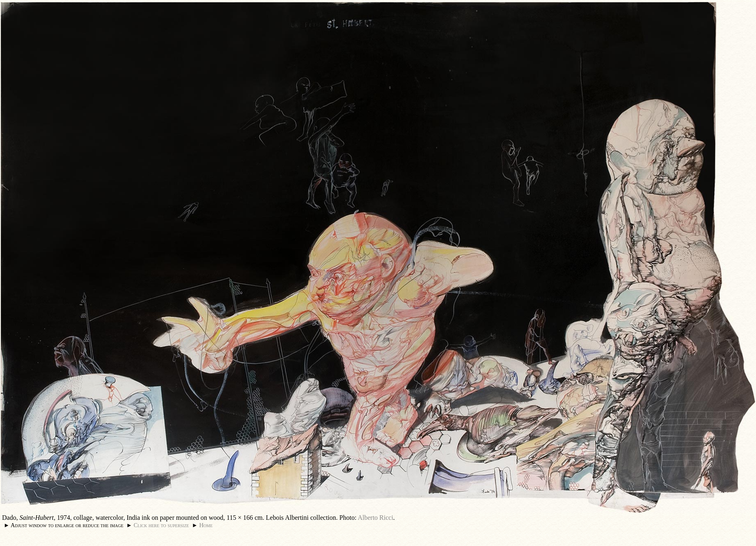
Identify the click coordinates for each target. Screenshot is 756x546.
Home (206, 525)
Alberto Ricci (376, 518)
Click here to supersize (161, 525)
